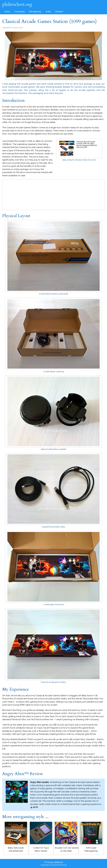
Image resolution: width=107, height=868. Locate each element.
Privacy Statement (55, 862)
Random (59, 11)
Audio (48, 11)
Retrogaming (35, 11)
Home (7, 11)
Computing (20, 11)
